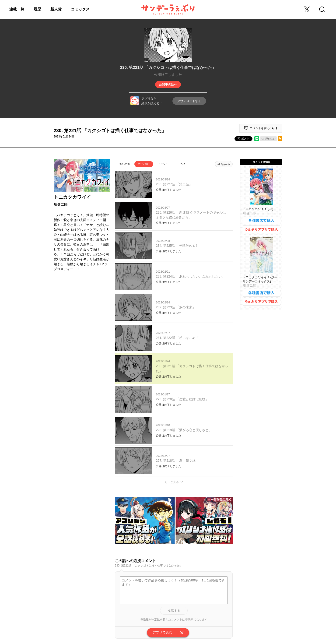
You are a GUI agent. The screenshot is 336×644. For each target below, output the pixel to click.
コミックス (80, 9)
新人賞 (56, 9)
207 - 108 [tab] (144, 164)
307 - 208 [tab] (124, 164)
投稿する (174, 611)
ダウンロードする (189, 101)
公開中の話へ (168, 84)
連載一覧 (17, 9)
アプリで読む (162, 632)
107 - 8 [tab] (163, 164)
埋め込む (270, 139)
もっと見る (172, 482)
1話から (226, 164)
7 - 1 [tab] (183, 164)
